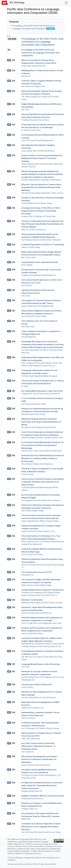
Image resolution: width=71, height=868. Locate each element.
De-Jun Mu (31, 778)
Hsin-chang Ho (28, 752)
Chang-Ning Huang (29, 66)
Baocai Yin (40, 697)
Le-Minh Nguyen (34, 366)
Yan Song (45, 595)
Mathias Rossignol (50, 376)
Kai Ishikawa (26, 240)
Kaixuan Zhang (50, 565)
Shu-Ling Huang (41, 623)
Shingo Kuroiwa (56, 603)
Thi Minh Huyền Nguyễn (31, 376)
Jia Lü (38, 541)
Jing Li (47, 120)
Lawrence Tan (55, 646)
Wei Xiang (45, 151)
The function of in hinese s (37, 684)
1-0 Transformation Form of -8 (37, 572)
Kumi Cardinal (27, 265)
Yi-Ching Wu (52, 350)
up (9, 36)
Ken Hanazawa (56, 164)
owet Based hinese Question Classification (43, 590)
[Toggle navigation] (66, 3)
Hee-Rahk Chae (28, 327)
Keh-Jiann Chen (55, 623)
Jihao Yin (25, 565)
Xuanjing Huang (41, 427)
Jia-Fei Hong (26, 316)
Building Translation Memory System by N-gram (43, 796)
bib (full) (12, 39)
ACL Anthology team (50, 858)
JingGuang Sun (29, 680)
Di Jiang (25, 130)
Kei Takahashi (27, 500)
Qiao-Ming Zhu (51, 657)
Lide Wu (52, 427)
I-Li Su (52, 531)
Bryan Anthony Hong (48, 644)
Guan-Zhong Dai (40, 775)
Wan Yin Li (26, 230)
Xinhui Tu (56, 394)
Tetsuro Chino (57, 438)
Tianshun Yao (38, 708)
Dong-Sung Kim (28, 765)
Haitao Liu (25, 247)
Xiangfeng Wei (48, 140)
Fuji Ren (45, 603)
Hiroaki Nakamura (29, 337)
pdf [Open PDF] (9, 60)
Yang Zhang (26, 151)
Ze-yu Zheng (27, 554)
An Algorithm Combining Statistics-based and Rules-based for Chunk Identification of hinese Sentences (42, 785)
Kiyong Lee (26, 76)
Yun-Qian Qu (39, 657)
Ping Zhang (38, 554)
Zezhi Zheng (26, 285)
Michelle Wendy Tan (30, 644)
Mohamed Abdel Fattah (31, 603)
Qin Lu (32, 216)
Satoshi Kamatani (28, 438)
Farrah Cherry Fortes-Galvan (33, 451)
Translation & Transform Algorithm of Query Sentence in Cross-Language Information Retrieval (41, 827)
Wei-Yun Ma (41, 350)
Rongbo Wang (27, 791)
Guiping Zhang (53, 592)
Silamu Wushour (28, 585)
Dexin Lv (25, 595)
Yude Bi (24, 203)
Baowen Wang (38, 521)
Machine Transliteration (32, 600)
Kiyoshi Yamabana (41, 164)
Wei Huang (35, 247)
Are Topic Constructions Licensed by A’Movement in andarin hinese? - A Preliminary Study (38, 746)
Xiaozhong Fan (36, 565)
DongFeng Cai (49, 677)
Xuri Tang (25, 110)
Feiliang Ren (26, 708)
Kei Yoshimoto (27, 86)
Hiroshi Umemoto (28, 718)
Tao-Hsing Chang (29, 97)
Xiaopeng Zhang (39, 275)
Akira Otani (26, 296)
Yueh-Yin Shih (27, 623)
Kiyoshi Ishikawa (41, 500)
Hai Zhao (42, 66)
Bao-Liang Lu (58, 193)
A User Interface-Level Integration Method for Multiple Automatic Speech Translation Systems (42, 158)
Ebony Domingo (28, 613)
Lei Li (36, 809)
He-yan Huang (55, 832)
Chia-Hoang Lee (44, 97)
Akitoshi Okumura (28, 167)
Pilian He (36, 151)
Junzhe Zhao (37, 120)
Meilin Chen (26, 819)
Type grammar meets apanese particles (40, 262)
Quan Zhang (35, 140)
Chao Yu (54, 595)
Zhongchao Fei (27, 427)
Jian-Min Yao (27, 657)
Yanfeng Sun (51, 697)
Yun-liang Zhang (28, 404)
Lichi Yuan (25, 667)
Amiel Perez (43, 646)
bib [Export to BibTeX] (9, 50)
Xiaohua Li (49, 464)
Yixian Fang (26, 521)
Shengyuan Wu (28, 575)
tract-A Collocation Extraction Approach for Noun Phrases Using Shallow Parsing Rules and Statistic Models (42, 224)
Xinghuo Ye (51, 275)
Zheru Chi (38, 791)
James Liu (42, 230)
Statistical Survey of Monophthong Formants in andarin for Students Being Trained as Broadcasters (43, 458)
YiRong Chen (50, 216)
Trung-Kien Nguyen (44, 363)
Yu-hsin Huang (27, 474)
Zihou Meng (26, 464)
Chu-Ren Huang (40, 316)
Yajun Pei (25, 739)
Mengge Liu (32, 728)
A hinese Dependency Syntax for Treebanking (43, 244)
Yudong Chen (38, 464)
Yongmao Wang (52, 521)
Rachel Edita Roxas (54, 451)
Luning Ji (25, 216)
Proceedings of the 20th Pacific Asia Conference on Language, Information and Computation (42, 42)
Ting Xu (35, 394)
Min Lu (24, 257)
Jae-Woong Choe (43, 765)
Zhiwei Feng (35, 739)
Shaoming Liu (38, 798)
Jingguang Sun (40, 592)
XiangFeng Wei (27, 414)
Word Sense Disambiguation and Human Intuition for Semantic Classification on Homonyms (39, 759)
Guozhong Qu (46, 394)
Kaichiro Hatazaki (41, 180)
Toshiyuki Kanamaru (30, 487)
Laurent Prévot (27, 531)
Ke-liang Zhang (41, 832)
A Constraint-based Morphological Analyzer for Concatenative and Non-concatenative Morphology (43, 445)
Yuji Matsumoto (36, 544)
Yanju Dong (35, 595)
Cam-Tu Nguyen (28, 363)
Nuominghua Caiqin (44, 585)
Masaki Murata (45, 487)
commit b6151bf (50, 864)
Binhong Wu (34, 203)
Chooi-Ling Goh (28, 541)
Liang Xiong (26, 633)
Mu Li (53, 151)
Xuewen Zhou (35, 130)
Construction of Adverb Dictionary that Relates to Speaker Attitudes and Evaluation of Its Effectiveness (43, 482)
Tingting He (26, 120)
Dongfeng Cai (27, 592)
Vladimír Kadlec (38, 511)
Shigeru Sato (40, 86)
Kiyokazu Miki (27, 180)
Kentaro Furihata (44, 438)
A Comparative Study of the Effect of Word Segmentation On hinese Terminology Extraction (41, 211)
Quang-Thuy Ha (49, 366)
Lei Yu (24, 728)
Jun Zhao (32, 257)
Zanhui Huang (27, 687)
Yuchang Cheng (48, 541)
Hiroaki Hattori (55, 180)
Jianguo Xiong (46, 203)
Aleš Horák (26, 511)
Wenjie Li (40, 216)
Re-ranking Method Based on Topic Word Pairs (42, 391)
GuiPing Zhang (27, 677)
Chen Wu (25, 140)
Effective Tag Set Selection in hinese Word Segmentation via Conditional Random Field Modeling (41, 187)
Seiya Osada (26, 164)
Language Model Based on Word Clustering (41, 664)
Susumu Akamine (40, 240)
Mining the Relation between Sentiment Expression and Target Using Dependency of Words (41, 422)
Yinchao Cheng (28, 697)
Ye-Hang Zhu (27, 775)
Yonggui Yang (27, 809)
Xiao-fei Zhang (27, 832)
